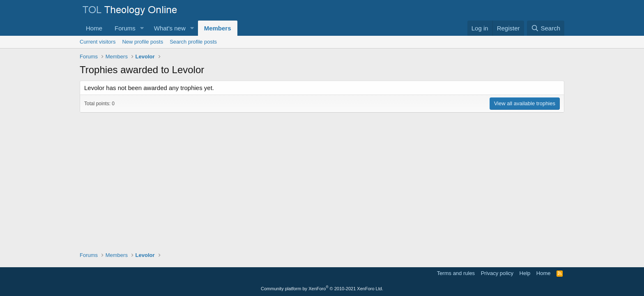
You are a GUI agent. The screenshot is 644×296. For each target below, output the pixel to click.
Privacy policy (497, 273)
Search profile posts (193, 42)
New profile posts (143, 42)
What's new (170, 28)
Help (525, 273)
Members (218, 28)
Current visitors (98, 42)
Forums (125, 28)
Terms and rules (456, 273)
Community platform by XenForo (322, 289)
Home (94, 28)
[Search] (546, 28)
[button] (142, 28)
